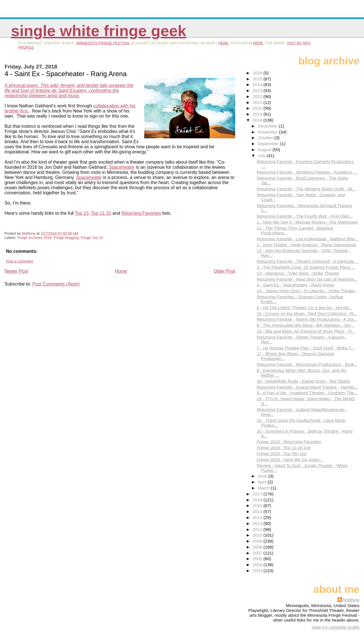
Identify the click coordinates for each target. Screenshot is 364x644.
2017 (258, 494)
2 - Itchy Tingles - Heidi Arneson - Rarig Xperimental (306, 245)
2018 (258, 120)
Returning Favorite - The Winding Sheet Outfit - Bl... (306, 189)
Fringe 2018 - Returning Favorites (289, 442)
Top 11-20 (101, 213)
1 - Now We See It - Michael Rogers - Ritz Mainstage (307, 222)
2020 (258, 108)
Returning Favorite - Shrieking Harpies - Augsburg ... (307, 172)
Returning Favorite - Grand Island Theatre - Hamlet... (307, 387)
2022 (258, 96)
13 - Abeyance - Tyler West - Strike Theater (298, 273)
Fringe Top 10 (92, 238)
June (263, 476)
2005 (258, 559)
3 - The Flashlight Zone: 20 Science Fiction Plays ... (306, 267)
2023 (258, 90)
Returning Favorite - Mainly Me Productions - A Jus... (307, 319)
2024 (258, 85)
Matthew (351, 600)
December (268, 126)
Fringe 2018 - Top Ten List (282, 454)
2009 (258, 541)
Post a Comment (19, 261)
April (263, 482)
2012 (258, 523)
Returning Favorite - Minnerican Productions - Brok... (307, 364)
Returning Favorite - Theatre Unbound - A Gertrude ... (308, 261)
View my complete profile (335, 627)
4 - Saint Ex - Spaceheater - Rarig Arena (295, 285)
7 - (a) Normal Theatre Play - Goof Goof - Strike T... (306, 348)
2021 (258, 102)
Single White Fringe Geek (99, 31)
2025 (258, 79)
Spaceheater (122, 167)
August (265, 150)
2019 (258, 114)
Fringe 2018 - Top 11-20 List (284, 448)
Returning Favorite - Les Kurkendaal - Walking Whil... (308, 239)
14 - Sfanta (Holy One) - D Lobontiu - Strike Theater (306, 291)
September (269, 144)
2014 (258, 511)
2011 (258, 529)
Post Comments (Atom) (56, 284)
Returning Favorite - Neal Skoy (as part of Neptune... (307, 279)
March (264, 488)
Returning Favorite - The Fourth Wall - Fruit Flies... (305, 216)
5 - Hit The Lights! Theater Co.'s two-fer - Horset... (305, 308)
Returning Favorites (141, 213)
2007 (258, 553)
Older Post (225, 271)
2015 (258, 506)
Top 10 (82, 213)
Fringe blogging (66, 238)
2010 (258, 535)
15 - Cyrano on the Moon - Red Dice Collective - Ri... (307, 313)
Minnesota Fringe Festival (103, 43)
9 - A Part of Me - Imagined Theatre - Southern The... (307, 393)
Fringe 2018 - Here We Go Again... (290, 459)
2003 (258, 571)
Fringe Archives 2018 (34, 238)
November (268, 132)
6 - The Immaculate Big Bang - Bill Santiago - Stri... (306, 325)
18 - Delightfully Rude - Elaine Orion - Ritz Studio (304, 381)
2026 (258, 73)
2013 (258, 517)
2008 (258, 547)
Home (121, 271)
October (266, 138)
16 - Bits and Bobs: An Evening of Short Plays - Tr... (306, 331)
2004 (258, 565)
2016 (258, 500)
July (262, 156)
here (224, 43)
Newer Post (16, 271)
